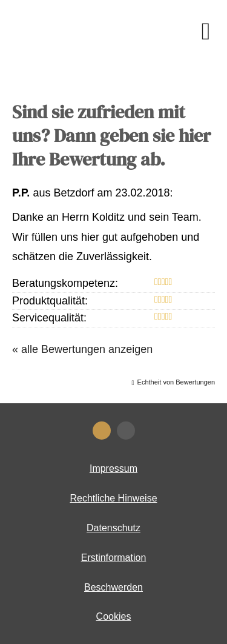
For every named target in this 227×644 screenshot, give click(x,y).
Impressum (113, 468)
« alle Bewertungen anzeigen (82, 349)
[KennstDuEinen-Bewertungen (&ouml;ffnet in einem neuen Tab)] (102, 431)
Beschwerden (113, 587)
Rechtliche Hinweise (113, 498)
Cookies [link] (114, 616)
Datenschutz (113, 528)
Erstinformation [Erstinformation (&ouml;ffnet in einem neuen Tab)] (114, 558)
